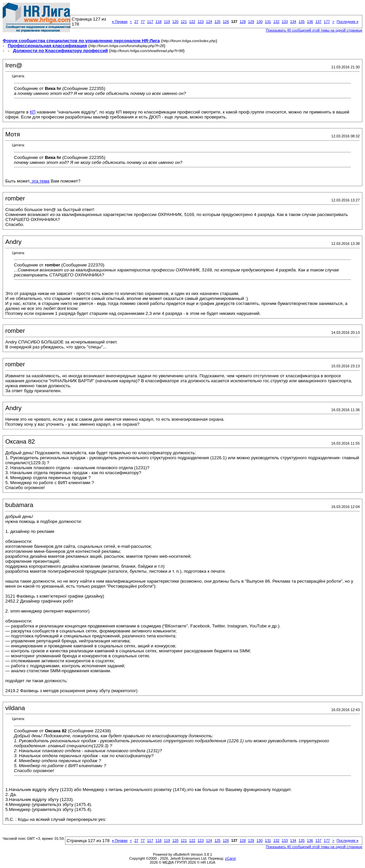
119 (167, 22)
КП (33, 112)
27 (136, 22)
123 (200, 22)
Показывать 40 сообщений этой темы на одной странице (314, 30)
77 (143, 22)
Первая (120, 22)
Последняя (348, 22)
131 (268, 22)
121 (184, 22)
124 (209, 22)
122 (192, 22)
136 (310, 22)
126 (226, 22)
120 (175, 22)
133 (285, 22)
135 (302, 22)
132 (276, 22)
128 (243, 22)
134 (293, 22)
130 (259, 22)
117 (150, 22)
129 (251, 22)
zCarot (230, 858)
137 (318, 22)
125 (217, 22)
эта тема (40, 181)
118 (159, 22)
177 (327, 22)
